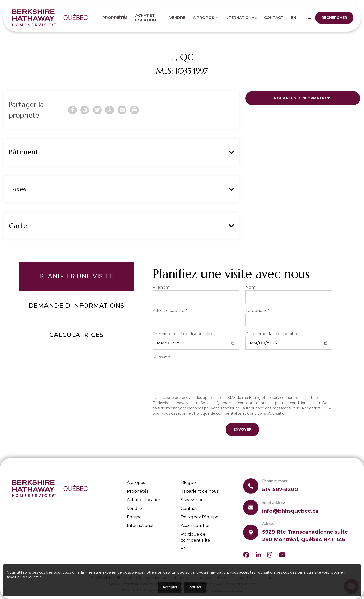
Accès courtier (195, 526)
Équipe (134, 517)
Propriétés (115, 18)
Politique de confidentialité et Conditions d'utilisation (240, 413)
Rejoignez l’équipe (200, 517)
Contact (274, 18)
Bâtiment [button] (122, 152)
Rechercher (334, 18)
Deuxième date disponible (272, 334)
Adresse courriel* (170, 310)
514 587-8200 (280, 489)
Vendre (177, 18)
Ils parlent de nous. (200, 491)
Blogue (188, 483)
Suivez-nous (193, 500)
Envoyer (242, 429)
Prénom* (162, 287)
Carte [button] (122, 226)
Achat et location (146, 18)
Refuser (195, 587)
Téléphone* (257, 310)
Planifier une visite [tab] (76, 276)
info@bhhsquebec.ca (290, 511)
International (241, 18)
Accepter (170, 587)
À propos (203, 18)
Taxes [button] (122, 189)
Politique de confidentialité (195, 537)
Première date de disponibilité (183, 334)
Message (161, 357)
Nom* (251, 287)
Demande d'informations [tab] (76, 305)
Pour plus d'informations (303, 98)
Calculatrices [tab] (76, 335)
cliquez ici (34, 577)
